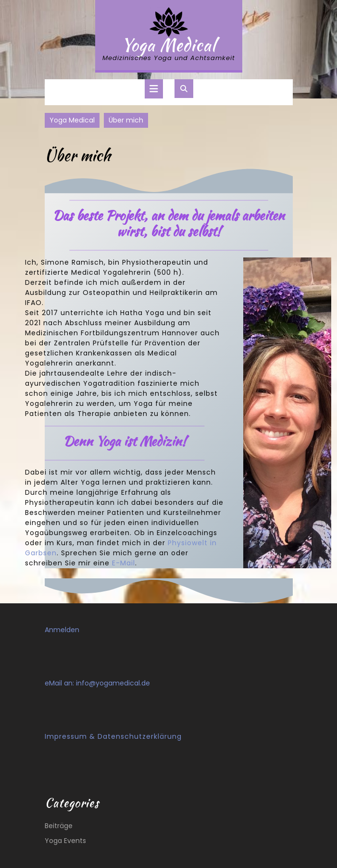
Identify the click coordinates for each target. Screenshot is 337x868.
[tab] (154, 89)
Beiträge (59, 826)
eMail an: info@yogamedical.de (97, 683)
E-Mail (124, 563)
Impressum (66, 736)
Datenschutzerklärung (140, 736)
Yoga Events (65, 841)
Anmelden (62, 630)
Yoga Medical (169, 45)
